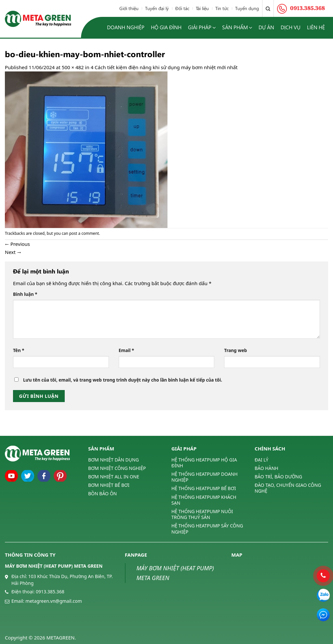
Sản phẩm (237, 27)
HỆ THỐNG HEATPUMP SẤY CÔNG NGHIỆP (207, 529)
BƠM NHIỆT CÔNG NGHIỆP (117, 468)
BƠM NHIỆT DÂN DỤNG (113, 460)
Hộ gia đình (166, 27)
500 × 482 (73, 67)
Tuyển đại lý (157, 8)
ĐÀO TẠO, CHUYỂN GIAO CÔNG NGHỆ (288, 488)
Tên (19, 350)
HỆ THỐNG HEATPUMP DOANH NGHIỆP (205, 477)
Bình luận (25, 294)
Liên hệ (316, 27)
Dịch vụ (291, 27)
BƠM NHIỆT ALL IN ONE (114, 477)
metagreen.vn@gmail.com (53, 601)
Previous (17, 244)
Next (13, 252)
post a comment (84, 233)
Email (127, 350)
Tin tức (222, 8)
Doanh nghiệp (126, 27)
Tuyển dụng (247, 8)
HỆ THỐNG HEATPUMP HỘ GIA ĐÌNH (204, 463)
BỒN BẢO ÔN (102, 493)
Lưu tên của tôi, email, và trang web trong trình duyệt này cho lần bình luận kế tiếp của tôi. (123, 380)
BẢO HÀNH (266, 468)
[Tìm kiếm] (268, 8)
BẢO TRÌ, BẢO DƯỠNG (278, 477)
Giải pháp (202, 27)
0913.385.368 (50, 592)
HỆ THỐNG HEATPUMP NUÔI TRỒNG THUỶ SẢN (202, 514)
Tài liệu (202, 8)
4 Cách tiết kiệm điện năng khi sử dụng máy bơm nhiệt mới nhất (164, 67)
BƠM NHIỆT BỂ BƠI (109, 485)
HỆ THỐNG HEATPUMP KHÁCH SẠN (204, 500)
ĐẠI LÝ (261, 460)
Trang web (235, 350)
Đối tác (182, 8)
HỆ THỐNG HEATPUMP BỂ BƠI (204, 488)
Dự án (266, 27)
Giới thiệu (129, 8)
